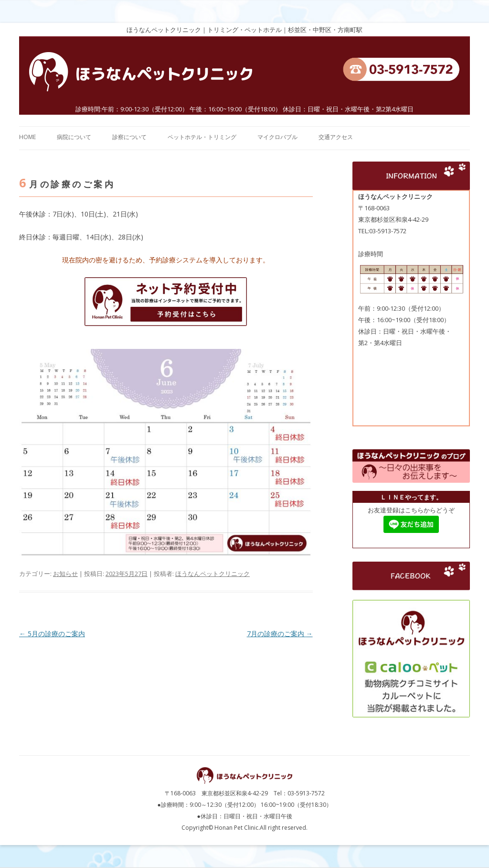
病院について (74, 137)
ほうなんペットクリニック (213, 574)
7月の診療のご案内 (280, 634)
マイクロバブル (277, 137)
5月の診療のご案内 (52, 634)
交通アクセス (336, 137)
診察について (129, 137)
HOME (27, 137)
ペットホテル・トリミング (202, 137)
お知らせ (65, 574)
